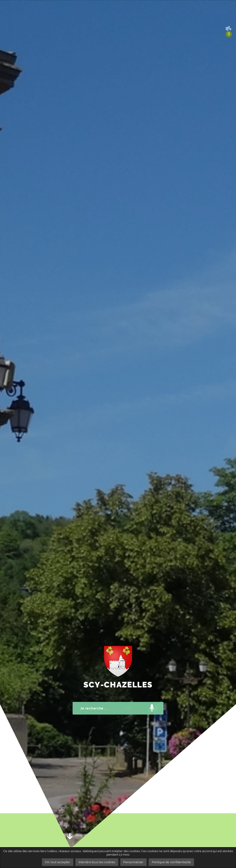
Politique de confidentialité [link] (171, 862)
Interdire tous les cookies (97, 862)
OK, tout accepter (58, 862)
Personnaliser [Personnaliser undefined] (133, 862)
